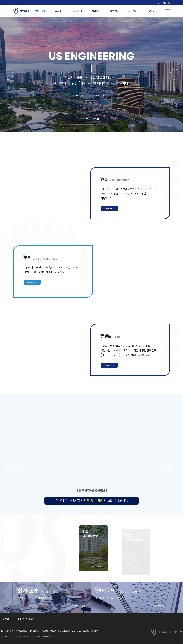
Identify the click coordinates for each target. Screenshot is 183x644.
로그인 (157, 3)
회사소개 (59, 11)
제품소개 (78, 11)
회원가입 (167, 3)
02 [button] (83, 95)
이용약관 (4, 619)
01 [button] (77, 95)
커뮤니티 (151, 11)
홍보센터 (114, 11)
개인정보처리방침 (24, 619)
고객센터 (133, 11)
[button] (8, 74)
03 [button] (97, 95)
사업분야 (96, 11)
